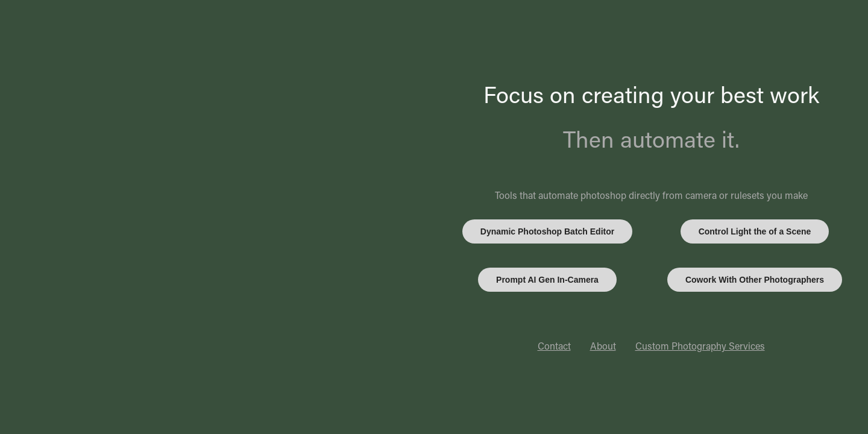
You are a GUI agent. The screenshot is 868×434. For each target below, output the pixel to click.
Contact (554, 346)
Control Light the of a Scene (755, 231)
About (603, 346)
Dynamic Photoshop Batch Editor (547, 231)
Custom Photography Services (700, 346)
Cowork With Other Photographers (755, 280)
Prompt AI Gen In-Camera (547, 280)
